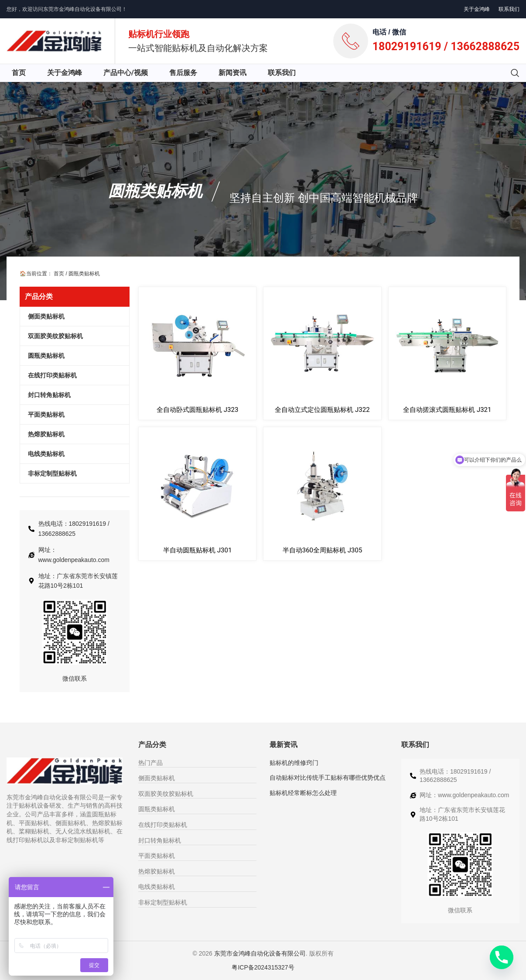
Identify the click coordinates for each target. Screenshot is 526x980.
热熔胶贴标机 (157, 871)
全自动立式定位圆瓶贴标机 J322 (322, 410)
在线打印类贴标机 (163, 825)
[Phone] (502, 957)
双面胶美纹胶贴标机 (166, 794)
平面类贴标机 (157, 856)
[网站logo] (54, 41)
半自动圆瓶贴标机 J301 (197, 550)
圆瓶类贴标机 (155, 191)
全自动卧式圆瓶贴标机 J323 (197, 410)
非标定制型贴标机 (163, 902)
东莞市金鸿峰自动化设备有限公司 (260, 953)
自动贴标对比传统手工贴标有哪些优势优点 (328, 778)
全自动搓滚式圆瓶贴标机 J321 (447, 410)
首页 (59, 274)
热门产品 (150, 763)
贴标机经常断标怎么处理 (303, 793)
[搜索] (515, 73)
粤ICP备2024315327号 (263, 967)
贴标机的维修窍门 (294, 763)
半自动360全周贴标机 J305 (323, 550)
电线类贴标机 (157, 887)
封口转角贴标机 (160, 840)
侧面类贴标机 (157, 778)
